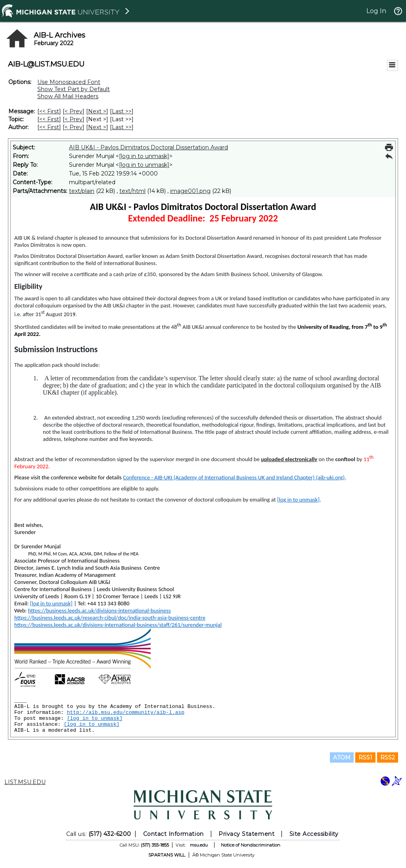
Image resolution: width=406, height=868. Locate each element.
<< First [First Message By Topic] (49, 119)
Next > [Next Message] (97, 111)
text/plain (82, 191)
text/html (132, 191)
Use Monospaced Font (69, 82)
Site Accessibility (314, 834)
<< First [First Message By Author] (49, 127)
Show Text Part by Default (74, 89)
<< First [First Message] (49, 111)
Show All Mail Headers (68, 96)
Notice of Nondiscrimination (251, 845)
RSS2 (388, 757)
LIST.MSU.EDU (25, 782)
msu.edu (199, 845)
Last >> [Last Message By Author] (122, 127)
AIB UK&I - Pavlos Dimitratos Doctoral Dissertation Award (148, 147)
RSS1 (365, 757)
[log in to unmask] (144, 156)
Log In (376, 11)
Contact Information (173, 834)
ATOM (342, 757)
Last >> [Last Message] (122, 111)
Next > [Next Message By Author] (97, 127)
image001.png (190, 191)
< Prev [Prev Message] (74, 111)
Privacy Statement (246, 834)
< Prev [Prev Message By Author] (74, 127)
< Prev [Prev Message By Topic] (74, 119)
